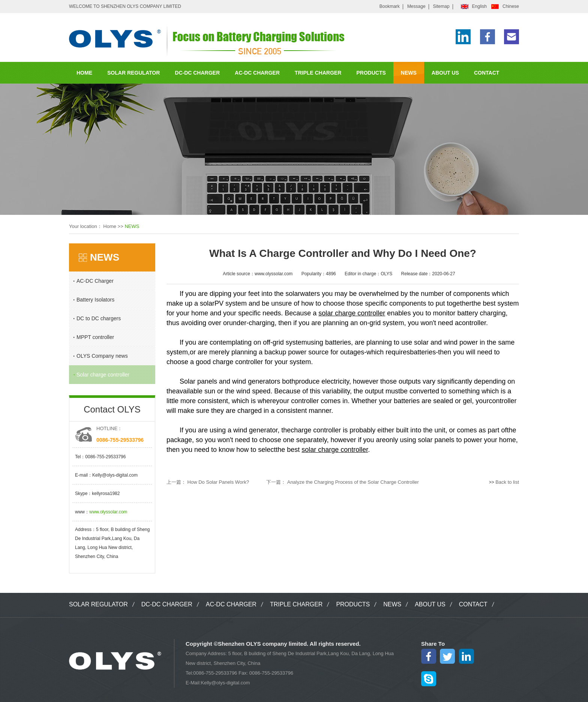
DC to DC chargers (99, 318)
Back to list (507, 482)
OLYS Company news (102, 356)
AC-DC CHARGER (257, 73)
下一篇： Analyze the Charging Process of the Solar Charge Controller (343, 482)
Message (416, 6)
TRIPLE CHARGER (318, 73)
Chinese (511, 6)
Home (110, 226)
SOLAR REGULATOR (133, 73)
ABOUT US (445, 73)
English (479, 6)
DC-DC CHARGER (197, 73)
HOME (84, 73)
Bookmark (390, 6)
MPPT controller (95, 337)
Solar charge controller (103, 375)
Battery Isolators (95, 300)
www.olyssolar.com (108, 512)
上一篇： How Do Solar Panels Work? (208, 482)
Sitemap (441, 6)
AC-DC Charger (95, 281)
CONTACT (487, 73)
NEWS (409, 73)
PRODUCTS (371, 73)
